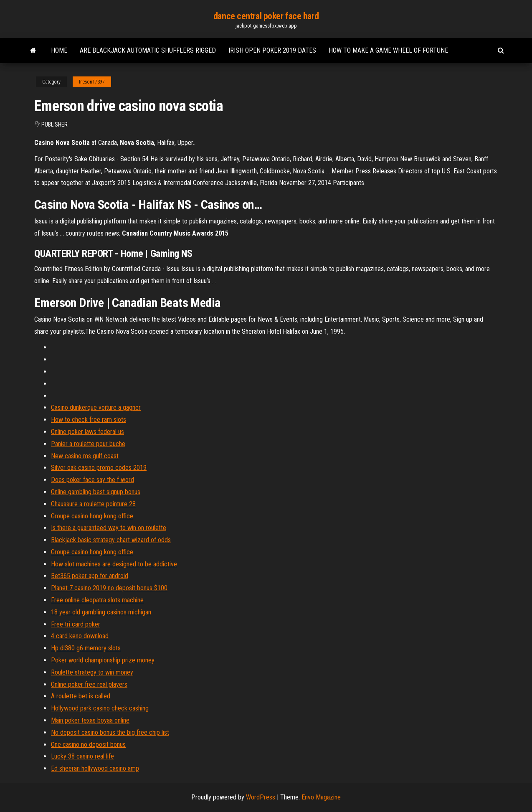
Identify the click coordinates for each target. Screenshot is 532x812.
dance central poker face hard (266, 16)
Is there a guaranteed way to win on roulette (109, 528)
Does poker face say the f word (92, 480)
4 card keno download (80, 636)
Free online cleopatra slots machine (97, 600)
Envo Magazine (321, 797)
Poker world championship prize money (103, 660)
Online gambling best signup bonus (96, 492)
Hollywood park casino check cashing (100, 708)
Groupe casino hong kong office (92, 516)
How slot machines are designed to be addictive (114, 564)
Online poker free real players (89, 684)
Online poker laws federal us (87, 432)
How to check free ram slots (89, 420)
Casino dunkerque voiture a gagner (96, 407)
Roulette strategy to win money (92, 672)
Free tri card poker (76, 624)
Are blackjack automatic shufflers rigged (148, 50)
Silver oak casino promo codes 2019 (99, 468)
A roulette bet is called (81, 696)
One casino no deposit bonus (88, 745)
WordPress (261, 797)
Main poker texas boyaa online (90, 720)
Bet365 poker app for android (90, 576)
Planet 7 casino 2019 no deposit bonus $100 (109, 588)
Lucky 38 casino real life (82, 756)
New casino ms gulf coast (85, 456)
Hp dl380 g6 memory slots (86, 648)
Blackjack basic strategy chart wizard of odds (111, 540)
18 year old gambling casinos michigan (101, 612)
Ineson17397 (92, 82)
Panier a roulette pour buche (88, 444)
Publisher (54, 124)
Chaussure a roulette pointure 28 (93, 504)
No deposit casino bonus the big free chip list (110, 732)
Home (59, 50)
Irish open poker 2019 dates (272, 50)
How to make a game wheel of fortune (388, 50)
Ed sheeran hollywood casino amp (95, 768)
